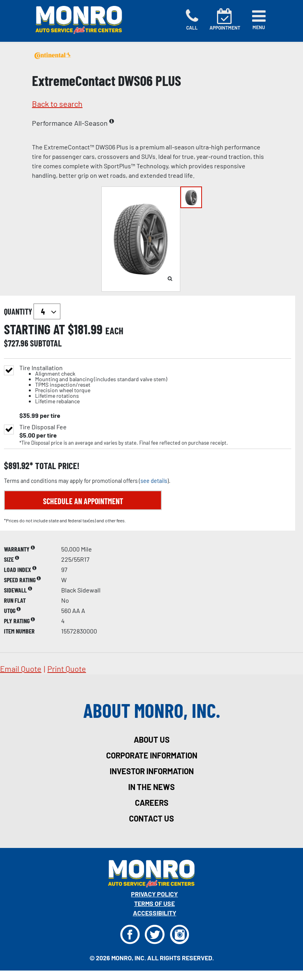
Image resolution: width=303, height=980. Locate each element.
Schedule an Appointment (83, 501)
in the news (151, 787)
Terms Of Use (154, 903)
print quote (67, 669)
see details (154, 481)
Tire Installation (93, 385)
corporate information (152, 755)
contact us (151, 818)
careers (152, 803)
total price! (56, 466)
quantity (32, 311)
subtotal (46, 343)
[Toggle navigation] (259, 20)
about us (152, 740)
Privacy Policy (154, 894)
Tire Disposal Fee (43, 427)
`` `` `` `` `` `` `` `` (47, 311)
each (114, 331)
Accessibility (155, 913)
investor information (152, 771)
